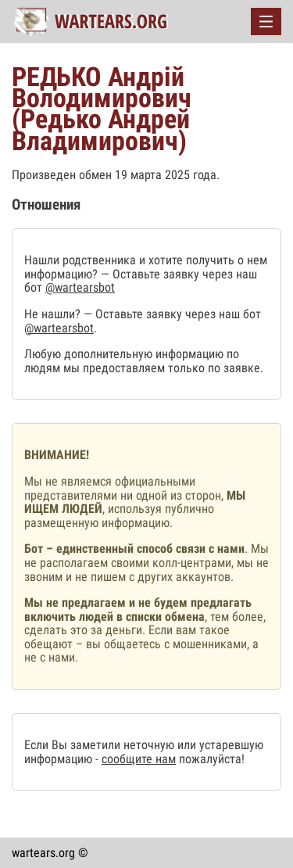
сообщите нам (139, 759)
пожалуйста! (210, 759)
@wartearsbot (80, 287)
